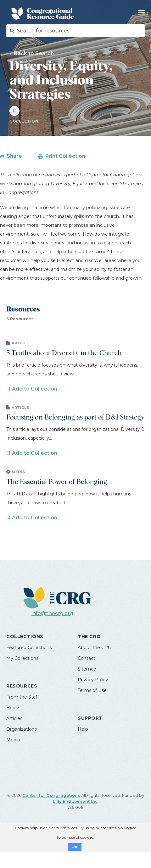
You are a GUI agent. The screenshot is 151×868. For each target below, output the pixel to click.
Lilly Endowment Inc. (76, 801)
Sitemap (87, 669)
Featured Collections (29, 648)
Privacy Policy (93, 680)
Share (14, 156)
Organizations (22, 729)
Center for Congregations (51, 795)
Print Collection (65, 156)
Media (13, 740)
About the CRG (95, 648)
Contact (87, 658)
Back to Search (34, 53)
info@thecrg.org (52, 613)
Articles (14, 718)
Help (83, 729)
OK (75, 847)
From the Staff (22, 697)
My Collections (22, 658)
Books (13, 708)
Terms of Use (92, 690)
